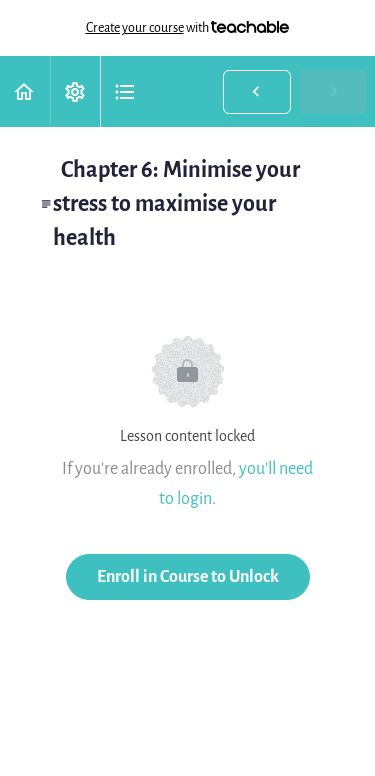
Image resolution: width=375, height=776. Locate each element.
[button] (25, 91)
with (188, 28)
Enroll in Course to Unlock (188, 576)
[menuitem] (75, 91)
